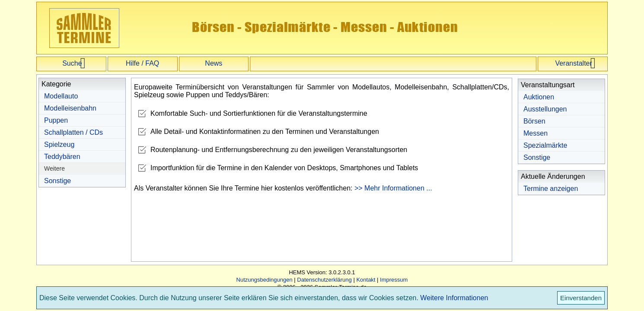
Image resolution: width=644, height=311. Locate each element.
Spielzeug (59, 144)
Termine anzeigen (551, 189)
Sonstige (57, 181)
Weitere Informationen (454, 298)
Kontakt (366, 280)
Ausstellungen (545, 109)
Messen (536, 133)
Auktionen (539, 97)
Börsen (534, 121)
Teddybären (62, 157)
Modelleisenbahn (70, 108)
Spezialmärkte (545, 145)
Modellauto (61, 96)
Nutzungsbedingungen (265, 280)
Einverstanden (581, 298)
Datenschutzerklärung (324, 280)
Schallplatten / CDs (73, 132)
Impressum (394, 280)
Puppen (56, 120)
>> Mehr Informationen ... (393, 188)
